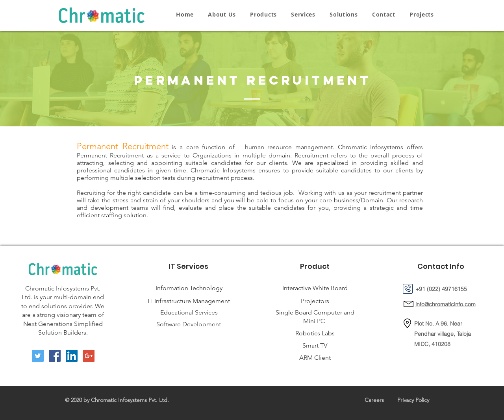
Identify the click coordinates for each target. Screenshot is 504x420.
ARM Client (315, 358)
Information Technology (189, 288)
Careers (374, 400)
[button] (263, 14)
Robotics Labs (315, 333)
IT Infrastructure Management (189, 301)
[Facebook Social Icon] (55, 356)
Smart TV (315, 345)
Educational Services (189, 312)
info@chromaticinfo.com (446, 304)
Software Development (189, 324)
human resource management (289, 147)
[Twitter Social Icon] (38, 356)
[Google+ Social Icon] (89, 356)
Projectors (315, 301)
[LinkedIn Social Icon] (72, 356)
